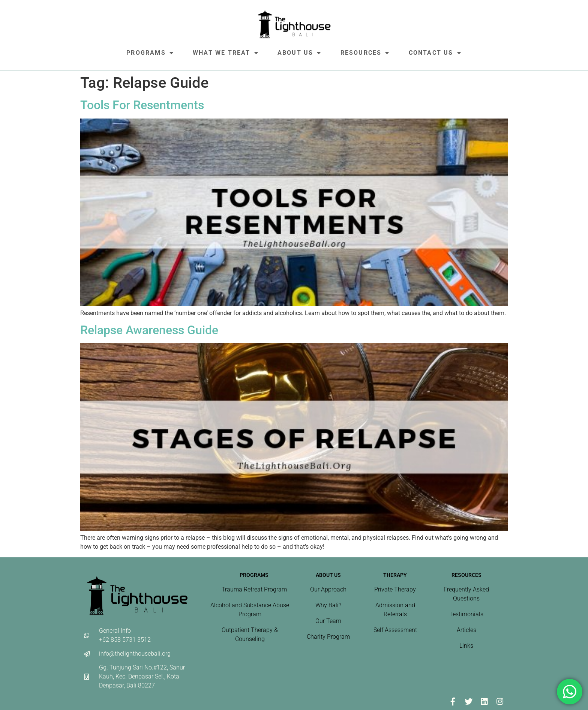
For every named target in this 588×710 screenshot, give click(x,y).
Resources (365, 53)
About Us (300, 53)
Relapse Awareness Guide (149, 330)
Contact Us (435, 53)
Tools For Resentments (142, 105)
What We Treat (226, 53)
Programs (150, 53)
